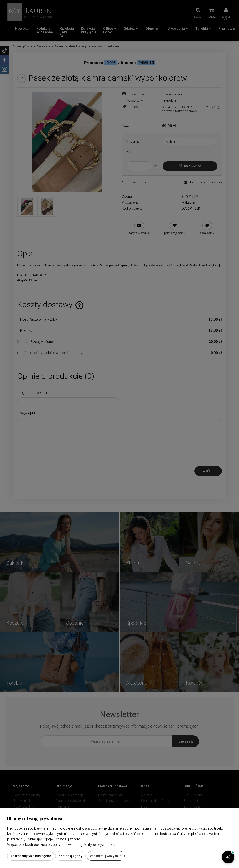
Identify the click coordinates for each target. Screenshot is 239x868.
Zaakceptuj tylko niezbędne (31, 856)
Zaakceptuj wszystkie (106, 856)
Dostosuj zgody (70, 856)
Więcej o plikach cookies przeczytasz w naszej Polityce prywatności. (62, 845)
